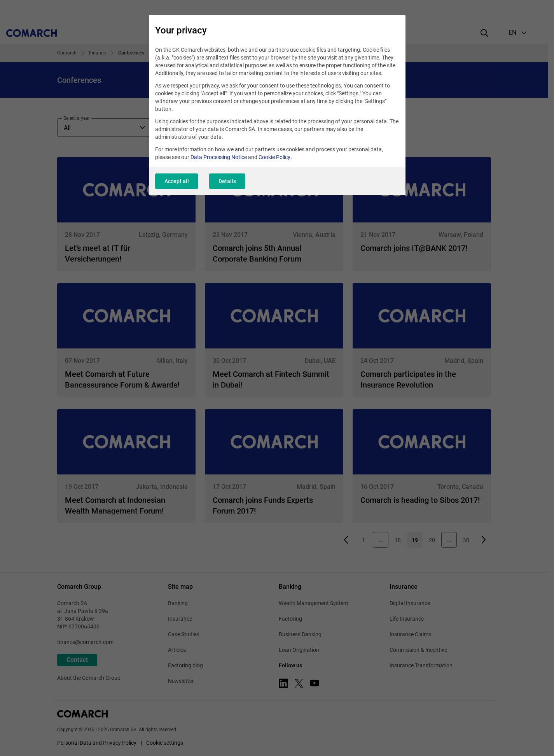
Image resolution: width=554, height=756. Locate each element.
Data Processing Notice (219, 157)
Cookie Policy (274, 157)
